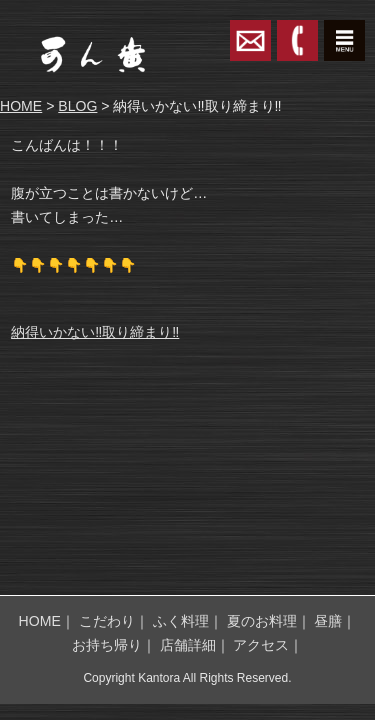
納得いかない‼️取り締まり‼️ (95, 332)
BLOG (77, 106)
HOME (21, 106)
